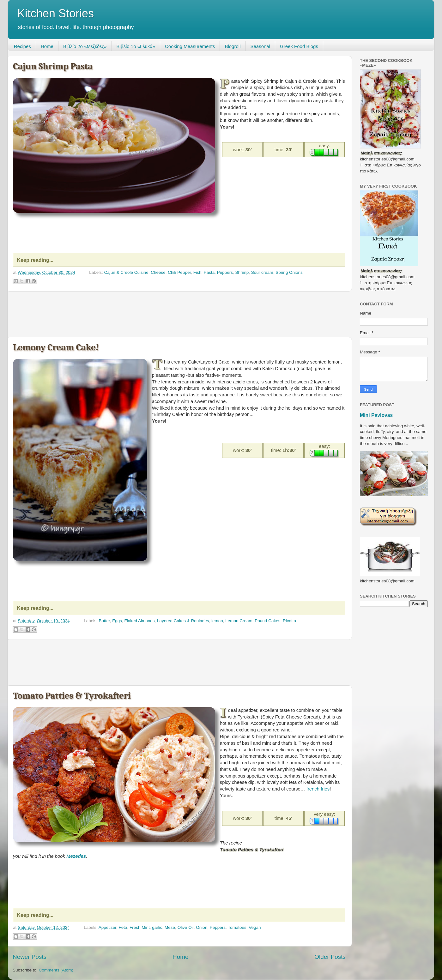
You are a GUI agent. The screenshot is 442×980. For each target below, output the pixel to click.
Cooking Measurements (190, 46)
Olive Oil (186, 927)
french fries (318, 789)
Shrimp (242, 272)
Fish (197, 272)
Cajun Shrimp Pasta (53, 66)
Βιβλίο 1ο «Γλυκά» (136, 46)
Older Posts (330, 957)
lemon (217, 621)
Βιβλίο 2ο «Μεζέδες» (85, 46)
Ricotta (289, 621)
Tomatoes (237, 927)
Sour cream (262, 272)
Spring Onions (289, 272)
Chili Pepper (179, 272)
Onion (202, 927)
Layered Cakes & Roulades (183, 621)
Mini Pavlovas (376, 415)
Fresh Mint (140, 927)
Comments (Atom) (56, 970)
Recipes (22, 46)
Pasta (209, 272)
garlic (157, 927)
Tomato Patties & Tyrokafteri (72, 696)
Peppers (225, 272)
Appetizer (107, 927)
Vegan (255, 927)
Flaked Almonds (140, 621)
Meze (170, 927)
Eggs (117, 621)
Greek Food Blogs (299, 46)
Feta (123, 927)
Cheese (158, 272)
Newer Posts (30, 957)
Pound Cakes (267, 621)
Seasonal (260, 46)
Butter (104, 621)
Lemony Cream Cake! (56, 347)
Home (47, 46)
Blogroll (233, 46)
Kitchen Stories (56, 13)
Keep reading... (35, 260)
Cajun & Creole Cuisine (126, 272)
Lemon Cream (239, 621)
